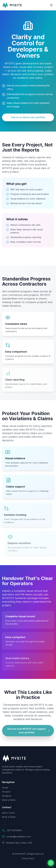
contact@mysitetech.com (19, 837)
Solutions (7, 796)
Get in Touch (8, 813)
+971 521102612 (14, 830)
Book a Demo (9, 800)
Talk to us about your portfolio (28, 117)
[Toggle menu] (51, 5)
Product (6, 792)
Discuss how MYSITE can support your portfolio (29, 731)
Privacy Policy (28, 858)
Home (5, 788)
